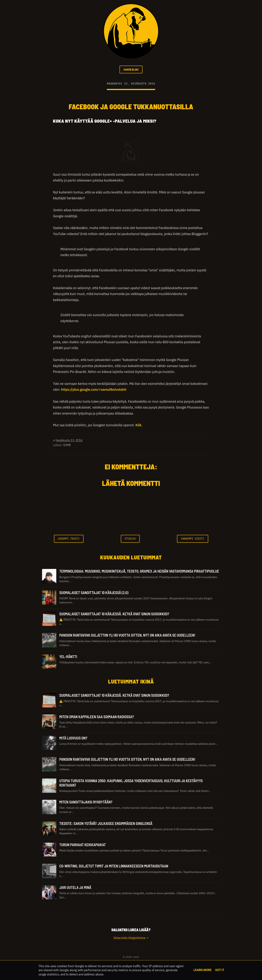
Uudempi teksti (69, 539)
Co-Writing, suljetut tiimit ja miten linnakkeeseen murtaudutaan (114, 867)
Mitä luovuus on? (73, 739)
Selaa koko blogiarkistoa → (131, 939)
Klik (138, 426)
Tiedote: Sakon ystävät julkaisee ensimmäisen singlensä (106, 824)
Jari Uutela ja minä (75, 888)
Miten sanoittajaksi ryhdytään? (86, 803)
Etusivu (130, 539)
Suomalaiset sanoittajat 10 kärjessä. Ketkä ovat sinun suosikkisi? (114, 614)
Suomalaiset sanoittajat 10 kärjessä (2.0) (94, 593)
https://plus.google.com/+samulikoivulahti (94, 390)
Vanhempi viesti (193, 539)
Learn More (203, 970)
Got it (220, 970)
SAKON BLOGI (131, 70)
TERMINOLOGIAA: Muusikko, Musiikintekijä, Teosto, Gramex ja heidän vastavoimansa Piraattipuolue (139, 572)
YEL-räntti (68, 657)
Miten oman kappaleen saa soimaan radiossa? (97, 717)
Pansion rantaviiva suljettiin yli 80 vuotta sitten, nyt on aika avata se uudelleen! (127, 636)
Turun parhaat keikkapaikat (83, 845)
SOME (67, 446)
